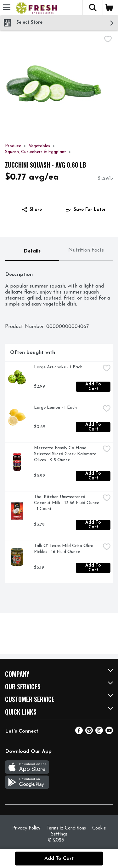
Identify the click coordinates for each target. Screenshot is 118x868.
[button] (93, 8)
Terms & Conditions (66, 828)
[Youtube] (109, 733)
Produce (13, 146)
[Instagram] (99, 733)
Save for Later (86, 210)
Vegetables (39, 146)
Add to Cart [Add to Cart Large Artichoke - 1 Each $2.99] (94, 387)
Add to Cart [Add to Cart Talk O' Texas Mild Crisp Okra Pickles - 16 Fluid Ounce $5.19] (94, 568)
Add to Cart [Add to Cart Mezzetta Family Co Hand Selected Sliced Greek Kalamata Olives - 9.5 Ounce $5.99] (94, 476)
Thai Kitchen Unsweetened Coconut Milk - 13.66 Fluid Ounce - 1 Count (67, 503)
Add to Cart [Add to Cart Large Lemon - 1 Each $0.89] (94, 427)
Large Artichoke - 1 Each (58, 367)
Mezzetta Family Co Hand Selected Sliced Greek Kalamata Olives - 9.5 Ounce (66, 454)
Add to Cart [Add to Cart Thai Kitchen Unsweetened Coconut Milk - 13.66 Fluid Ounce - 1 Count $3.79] (94, 525)
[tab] (32, 252)
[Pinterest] (89, 733)
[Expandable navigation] (7, 7)
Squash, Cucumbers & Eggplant (36, 152)
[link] (86, 210)
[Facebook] (79, 733)
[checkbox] (108, 40)
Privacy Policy (26, 828)
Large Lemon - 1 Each (55, 408)
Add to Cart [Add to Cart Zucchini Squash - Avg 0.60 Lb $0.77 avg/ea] (59, 859)
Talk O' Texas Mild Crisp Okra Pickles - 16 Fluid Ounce (64, 549)
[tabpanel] (59, 424)
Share (32, 210)
